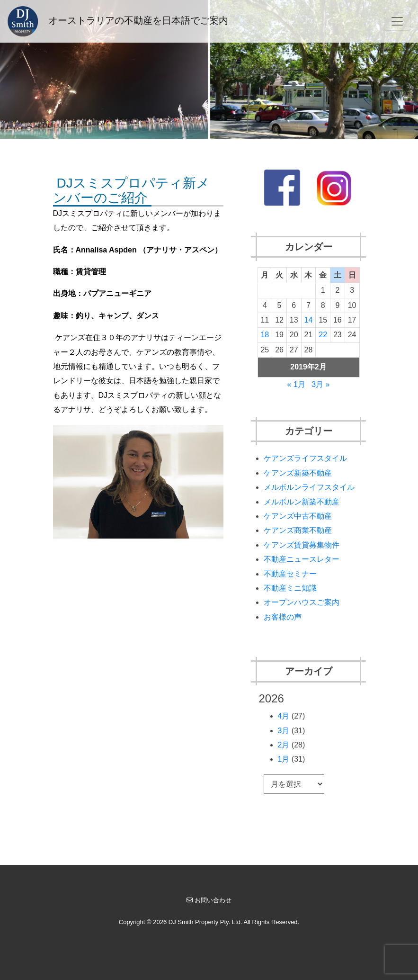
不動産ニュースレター (302, 559)
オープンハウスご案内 (302, 602)
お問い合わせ (209, 900)
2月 (284, 745)
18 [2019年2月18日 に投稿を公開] (265, 335)
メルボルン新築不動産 (302, 502)
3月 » (320, 384)
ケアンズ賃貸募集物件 (302, 545)
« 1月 (296, 384)
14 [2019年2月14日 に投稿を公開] (309, 320)
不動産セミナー (290, 574)
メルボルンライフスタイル (309, 487)
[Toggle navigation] (397, 21)
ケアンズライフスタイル (305, 458)
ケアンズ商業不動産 (298, 530)
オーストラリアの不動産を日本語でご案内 (118, 21)
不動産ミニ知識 (290, 588)
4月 (284, 716)
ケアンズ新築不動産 (298, 473)
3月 (284, 731)
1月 (284, 759)
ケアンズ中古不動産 (298, 516)
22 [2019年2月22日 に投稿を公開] (323, 335)
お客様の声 (283, 617)
